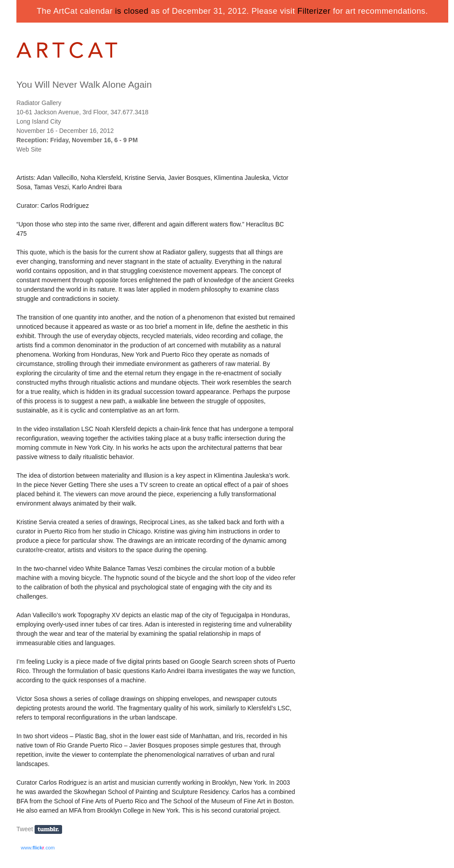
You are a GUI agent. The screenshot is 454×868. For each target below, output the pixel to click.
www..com (38, 848)
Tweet (25, 829)
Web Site (29, 149)
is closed (132, 11)
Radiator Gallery (39, 103)
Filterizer (314, 11)
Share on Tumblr (51, 830)
